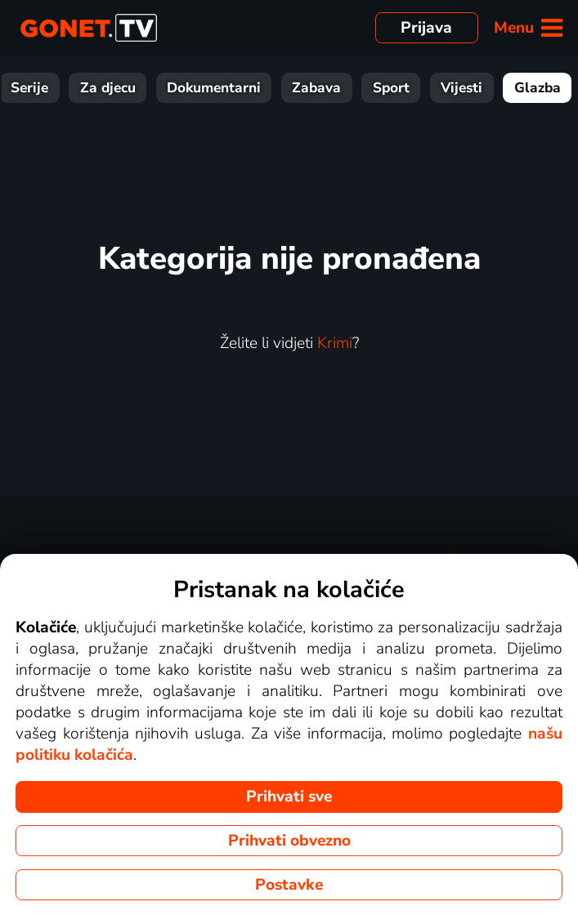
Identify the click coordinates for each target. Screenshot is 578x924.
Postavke (289, 885)
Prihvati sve (289, 797)
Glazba (538, 88)
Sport (391, 88)
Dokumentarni (214, 88)
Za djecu (108, 88)
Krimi (335, 343)
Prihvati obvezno (289, 841)
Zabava (316, 88)
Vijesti (462, 88)
